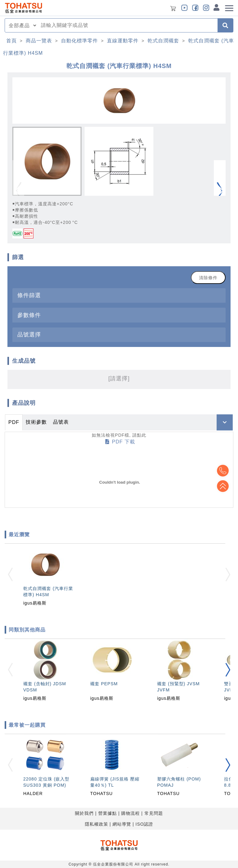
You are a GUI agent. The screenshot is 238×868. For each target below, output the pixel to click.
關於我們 (84, 813)
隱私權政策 (97, 824)
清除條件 (208, 278)
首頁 (11, 41)
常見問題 (154, 813)
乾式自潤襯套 (163, 41)
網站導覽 (122, 824)
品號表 (61, 422)
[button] (220, 191)
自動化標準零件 (79, 41)
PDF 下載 (120, 442)
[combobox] (127, 25)
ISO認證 (144, 824)
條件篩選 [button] (29, 295)
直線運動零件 (123, 41)
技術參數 (36, 422)
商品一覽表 (39, 41)
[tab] (119, 295)
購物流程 (130, 813)
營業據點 (108, 813)
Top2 (223, 471)
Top (223, 486)
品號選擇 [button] (29, 334)
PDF (14, 422)
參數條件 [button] (29, 315)
